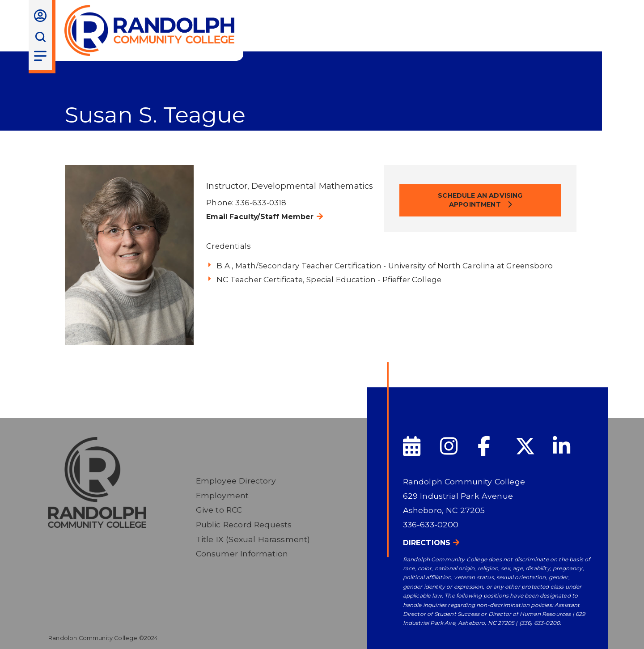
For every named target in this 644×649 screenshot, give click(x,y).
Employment (222, 495)
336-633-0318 (261, 203)
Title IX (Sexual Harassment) (253, 539)
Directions (427, 543)
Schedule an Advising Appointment (480, 200)
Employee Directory (236, 481)
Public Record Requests (244, 524)
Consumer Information (242, 554)
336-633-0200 (431, 524)
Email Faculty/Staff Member (260, 217)
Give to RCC (219, 510)
